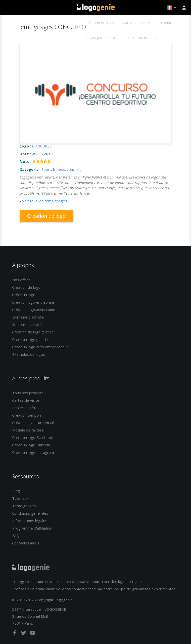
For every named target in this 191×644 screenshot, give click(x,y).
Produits (166, 23)
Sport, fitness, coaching (62, 169)
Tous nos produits (28, 393)
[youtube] (33, 634)
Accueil (96, 8)
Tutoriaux (20, 498)
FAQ (16, 536)
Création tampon (26, 415)
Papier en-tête (25, 408)
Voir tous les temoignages (45, 201)
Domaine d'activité (28, 317)
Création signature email (33, 423)
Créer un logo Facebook (32, 437)
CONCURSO (42, 146)
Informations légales (30, 521)
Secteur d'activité (27, 324)
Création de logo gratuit (33, 332)
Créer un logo (24, 295)
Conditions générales (30, 513)
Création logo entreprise (33, 302)
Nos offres (21, 280)
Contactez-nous (26, 543)
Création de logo (100, 23)
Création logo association (34, 310)
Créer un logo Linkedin (31, 445)
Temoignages (24, 506)
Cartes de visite (136, 23)
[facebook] (15, 634)
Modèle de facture (28, 430)
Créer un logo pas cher (32, 339)
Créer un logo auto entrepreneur (40, 347)
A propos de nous (143, 37)
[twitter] (24, 634)
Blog (16, 491)
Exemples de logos (29, 354)
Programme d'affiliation (32, 528)
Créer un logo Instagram (33, 452)
